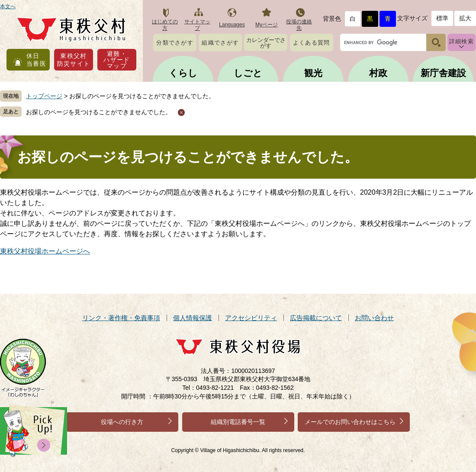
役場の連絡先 (299, 25)
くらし (183, 73)
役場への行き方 (122, 422)
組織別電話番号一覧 (238, 422)
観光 (313, 73)
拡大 (465, 18)
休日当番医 (36, 60)
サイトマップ (197, 25)
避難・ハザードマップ (117, 60)
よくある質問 (312, 43)
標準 (442, 18)
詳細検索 (462, 41)
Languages (232, 25)
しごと (248, 73)
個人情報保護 (193, 318)
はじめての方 (165, 25)
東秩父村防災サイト (74, 60)
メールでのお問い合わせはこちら (350, 422)
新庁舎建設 (443, 73)
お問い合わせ (374, 318)
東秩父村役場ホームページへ (45, 251)
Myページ (267, 25)
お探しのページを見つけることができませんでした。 (99, 112)
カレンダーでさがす (266, 43)
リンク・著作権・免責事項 (121, 318)
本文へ (8, 6)
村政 (378, 73)
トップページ (44, 96)
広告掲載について (316, 318)
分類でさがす (175, 43)
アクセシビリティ (251, 318)
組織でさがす (220, 43)
